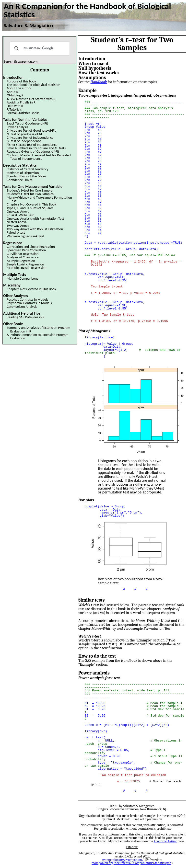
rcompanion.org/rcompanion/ (123, 859)
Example (88, 91)
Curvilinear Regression (23, 254)
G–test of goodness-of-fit (24, 134)
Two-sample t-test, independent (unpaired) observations (127, 95)
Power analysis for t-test (99, 677)
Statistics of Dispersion (23, 173)
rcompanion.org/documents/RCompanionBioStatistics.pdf (131, 862)
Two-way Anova (18, 226)
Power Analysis (17, 127)
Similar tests (92, 599)
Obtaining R (15, 95)
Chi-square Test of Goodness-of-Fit (31, 130)
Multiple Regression (21, 261)
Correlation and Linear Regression (31, 247)
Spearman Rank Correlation (26, 250)
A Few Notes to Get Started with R (31, 99)
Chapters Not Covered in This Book (31, 204)
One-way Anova (18, 211)
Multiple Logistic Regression (26, 268)
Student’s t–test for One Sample (29, 190)
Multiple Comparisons (22, 278)
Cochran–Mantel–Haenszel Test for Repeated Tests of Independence (39, 157)
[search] (39, 48)
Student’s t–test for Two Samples (30, 194)
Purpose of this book (21, 81)
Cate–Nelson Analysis (22, 307)
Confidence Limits (19, 180)
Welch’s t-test (90, 635)
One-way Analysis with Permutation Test (35, 218)
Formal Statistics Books (23, 113)
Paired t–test (16, 232)
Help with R (15, 106)
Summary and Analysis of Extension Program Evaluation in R (38, 329)
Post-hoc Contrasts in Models (27, 299)
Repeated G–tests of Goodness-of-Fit (33, 151)
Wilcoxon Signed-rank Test (25, 236)
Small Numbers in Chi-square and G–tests (36, 148)
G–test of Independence (24, 141)
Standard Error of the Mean (26, 176)
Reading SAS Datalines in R (25, 317)
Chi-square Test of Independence (30, 137)
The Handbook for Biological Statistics (33, 85)
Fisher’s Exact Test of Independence (32, 145)
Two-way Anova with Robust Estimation (35, 229)
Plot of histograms (94, 331)
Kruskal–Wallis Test (20, 215)
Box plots (86, 500)
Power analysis (94, 672)
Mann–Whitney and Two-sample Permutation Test (39, 199)
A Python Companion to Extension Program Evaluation (37, 336)
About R (12, 92)
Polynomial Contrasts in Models (29, 303)
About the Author (165, 840)
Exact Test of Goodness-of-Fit (27, 123)
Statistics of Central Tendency (27, 169)
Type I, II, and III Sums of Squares (30, 208)
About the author (19, 88)
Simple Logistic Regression (25, 264)
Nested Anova (17, 222)
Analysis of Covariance (23, 257)
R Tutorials (14, 109)
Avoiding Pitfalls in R (21, 102)
